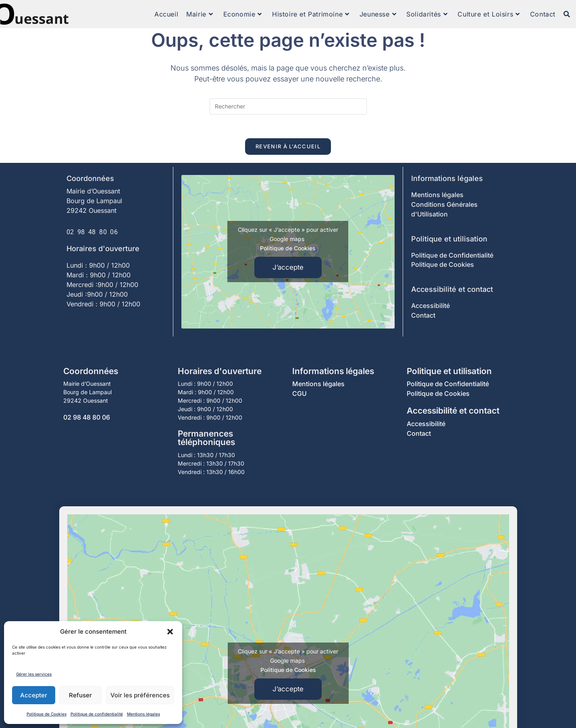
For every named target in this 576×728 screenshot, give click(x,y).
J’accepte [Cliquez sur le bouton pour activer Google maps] (288, 268)
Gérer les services (34, 674)
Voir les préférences (140, 695)
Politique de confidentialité (97, 714)
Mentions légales (143, 714)
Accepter (34, 695)
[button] (170, 632)
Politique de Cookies (47, 714)
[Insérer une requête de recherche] (288, 106)
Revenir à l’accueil (288, 147)
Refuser (80, 695)
